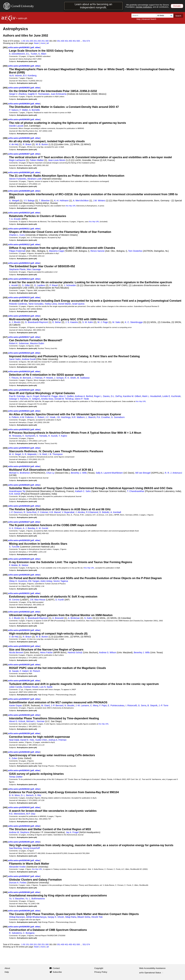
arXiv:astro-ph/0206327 (19, 522)
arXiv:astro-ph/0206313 (19, 263)
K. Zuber (13, 758)
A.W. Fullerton (27, 417)
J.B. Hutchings (63, 417)
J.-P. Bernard (57, 705)
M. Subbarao (83, 378)
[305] (5, 119)
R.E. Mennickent (17, 814)
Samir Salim (15, 359)
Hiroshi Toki (97, 917)
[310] (5, 213)
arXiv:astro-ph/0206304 (19, 104)
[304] (5, 104)
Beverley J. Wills (79, 473)
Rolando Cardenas (18, 304)
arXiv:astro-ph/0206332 (19, 612)
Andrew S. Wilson (108, 652)
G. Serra (142, 705)
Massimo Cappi (56, 251)
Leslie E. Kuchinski (171, 396)
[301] (5, 47)
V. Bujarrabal (68, 512)
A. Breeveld (58, 618)
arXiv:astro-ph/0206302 (19, 66)
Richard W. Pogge (49, 396)
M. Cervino (14, 600)
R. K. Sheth (70, 378)
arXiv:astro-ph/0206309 (19, 191)
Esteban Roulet (31, 687)
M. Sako (116, 322)
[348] (5, 892)
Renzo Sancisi (97, 251)
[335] (5, 665)
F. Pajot (103, 705)
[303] (5, 88)
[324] (5, 466)
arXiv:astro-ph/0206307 (19, 154)
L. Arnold (13, 285)
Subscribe (57, 972)
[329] (5, 559)
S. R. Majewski (29, 454)
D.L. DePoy (116, 396)
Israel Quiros (78, 304)
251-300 (45, 41)
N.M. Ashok (15, 494)
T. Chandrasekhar (136, 491)
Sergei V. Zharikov (18, 94)
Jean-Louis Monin (57, 160)
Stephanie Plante (17, 269)
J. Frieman (37, 378)
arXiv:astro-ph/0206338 (19, 715)
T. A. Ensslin (15, 219)
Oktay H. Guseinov (18, 581)
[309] (5, 191)
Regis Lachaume (17, 160)
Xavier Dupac (16, 705)
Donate (177, 6)
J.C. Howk (50, 417)
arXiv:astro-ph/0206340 (19, 752)
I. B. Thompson (55, 454)
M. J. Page (103, 322)
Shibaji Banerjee (17, 917)
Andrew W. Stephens (19, 832)
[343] (5, 807)
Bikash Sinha (84, 917)
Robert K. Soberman (19, 343)
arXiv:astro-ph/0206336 (19, 681)
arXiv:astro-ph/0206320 (19, 390)
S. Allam (42, 54)
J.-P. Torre (163, 705)
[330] (5, 575)
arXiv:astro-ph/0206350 (19, 927)
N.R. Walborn (78, 417)
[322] (5, 429)
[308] (5, 172)
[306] (5, 138)
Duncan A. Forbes (18, 883)
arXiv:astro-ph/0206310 (19, 213)
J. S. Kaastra (72, 322)
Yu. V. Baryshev (17, 899)
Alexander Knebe (17, 867)
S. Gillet (26, 285)
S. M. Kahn (88, 322)
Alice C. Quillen (66, 396)
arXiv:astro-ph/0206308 (19, 172)
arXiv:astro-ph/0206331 (19, 593)
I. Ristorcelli (131, 705)
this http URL (71, 206)
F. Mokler (13, 565)
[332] (5, 612)
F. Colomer (43, 512)
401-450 (69, 41)
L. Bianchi (91, 417)
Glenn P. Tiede (82, 399)
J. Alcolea (80, 512)
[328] (5, 540)
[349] (5, 911)
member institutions (144, 7)
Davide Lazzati (16, 126)
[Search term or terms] (145, 16)
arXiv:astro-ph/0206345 (19, 842)
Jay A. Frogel (33, 396)
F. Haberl (24, 671)
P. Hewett (48, 378)
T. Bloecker (44, 201)
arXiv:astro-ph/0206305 (19, 119)
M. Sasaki (14, 671)
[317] (5, 337)
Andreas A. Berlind (84, 396)
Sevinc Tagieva (61, 581)
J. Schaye (59, 378)
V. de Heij (14, 144)
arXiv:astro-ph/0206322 (19, 429)
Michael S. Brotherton (19, 473)
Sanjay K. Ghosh (56, 917)
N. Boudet (69, 705)
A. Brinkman (74, 618)
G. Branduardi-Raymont (36, 322)
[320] (5, 390)
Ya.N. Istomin (15, 76)
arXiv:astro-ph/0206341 (19, 770)
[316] (5, 316)
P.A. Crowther (103, 417)
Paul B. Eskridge (17, 396)
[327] (5, 522)
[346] (5, 860)
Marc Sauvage (34, 269)
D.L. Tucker (32, 54)
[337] (5, 699)
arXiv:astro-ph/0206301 (19, 47)
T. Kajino (63, 436)
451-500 (76, 41)
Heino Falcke (46, 652)
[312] (5, 244)
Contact (56, 968)
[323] (5, 448)
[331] (5, 593)
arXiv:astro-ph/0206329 (19, 559)
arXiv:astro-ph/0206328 (19, 540)
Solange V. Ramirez (19, 399)
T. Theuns (14, 378)
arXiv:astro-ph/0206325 (19, 485)
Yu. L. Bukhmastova (35, 899)
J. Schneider (70, 285)
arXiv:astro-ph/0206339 (19, 733)
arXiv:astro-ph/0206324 (19, 466)
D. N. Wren (14, 795)
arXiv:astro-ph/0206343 (19, 807)
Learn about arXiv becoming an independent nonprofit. (93, 6)
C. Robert (40, 417)
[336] (5, 681)
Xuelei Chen (41, 740)
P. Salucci (14, 110)
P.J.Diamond (92, 512)
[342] (5, 789)
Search (178, 16)
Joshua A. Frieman (57, 740)
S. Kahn (88, 618)
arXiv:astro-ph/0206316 (19, 316)
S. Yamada (42, 436)
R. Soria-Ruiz (30, 512)
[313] (5, 263)
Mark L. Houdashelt (152, 396)
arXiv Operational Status (151, 973)
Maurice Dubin (37, 343)
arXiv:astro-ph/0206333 (19, 630)
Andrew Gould (29, 359)
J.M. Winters (99, 201)
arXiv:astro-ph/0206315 (19, 297)
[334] (5, 646)
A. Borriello (34, 110)
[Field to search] (165, 16)
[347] (5, 876)
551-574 (86, 41)
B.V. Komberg (30, 76)
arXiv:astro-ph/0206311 (19, 229)
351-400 (61, 41)
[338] (5, 715)
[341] (5, 770)
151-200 (29, 41)
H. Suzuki (53, 436)
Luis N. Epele (46, 687)
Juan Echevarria (59, 94)
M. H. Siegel (15, 454)
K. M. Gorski (42, 528)
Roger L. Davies (102, 396)
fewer (37, 43)
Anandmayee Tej (17, 491)
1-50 (23, 41)
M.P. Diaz (31, 814)
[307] (5, 154)
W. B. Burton (42, 144)
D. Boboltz (104, 512)
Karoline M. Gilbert (132, 396)
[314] (5, 279)
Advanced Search (149, 19)
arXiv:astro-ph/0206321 (19, 411)
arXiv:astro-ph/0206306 (19, 138)
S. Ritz (38, 795)
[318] (5, 353)
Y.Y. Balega (29, 201)
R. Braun (27, 144)
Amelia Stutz (47, 399)
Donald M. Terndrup (64, 399)
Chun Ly (50, 473)
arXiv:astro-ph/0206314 (19, 279)
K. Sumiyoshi (29, 436)
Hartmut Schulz (75, 652)
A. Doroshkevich (17, 54)
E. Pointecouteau (116, 705)
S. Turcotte (14, 547)
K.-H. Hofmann (61, 201)
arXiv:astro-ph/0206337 (19, 699)
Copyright (99, 968)
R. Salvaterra (15, 933)
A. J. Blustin (15, 322)
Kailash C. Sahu (83, 491)
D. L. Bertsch (27, 795)
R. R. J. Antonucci (173, 473)
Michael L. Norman (35, 721)
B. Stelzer (24, 565)
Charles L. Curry (17, 235)
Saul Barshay (15, 848)
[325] (5, 485)
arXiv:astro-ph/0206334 (19, 646)
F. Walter (24, 110)
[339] (5, 733)
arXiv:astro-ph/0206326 (19, 506)
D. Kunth (60, 600)
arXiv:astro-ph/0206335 (19, 665)
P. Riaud (54, 285)
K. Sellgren (35, 399)
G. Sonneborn (118, 417)
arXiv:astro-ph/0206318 (19, 353)
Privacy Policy (101, 972)
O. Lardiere (40, 285)
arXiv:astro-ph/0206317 (19, 337)
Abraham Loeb (34, 179)
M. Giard (45, 705)
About (7, 968)
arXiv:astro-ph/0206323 (19, 448)
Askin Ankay (46, 581)
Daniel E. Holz (27, 740)
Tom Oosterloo (135, 251)
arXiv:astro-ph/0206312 (19, 244)
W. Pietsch (35, 671)
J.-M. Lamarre (82, 705)
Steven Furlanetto (18, 179)
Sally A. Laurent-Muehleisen (109, 473)
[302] (5, 66)
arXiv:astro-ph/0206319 (19, 371)
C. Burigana (29, 933)
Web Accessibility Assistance (152, 968)
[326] (5, 506)
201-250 (37, 41)
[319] (5, 371)
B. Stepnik (152, 705)
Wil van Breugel (143, 473)
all (48, 43)
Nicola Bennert (16, 652)
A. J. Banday (29, 528)
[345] (5, 842)
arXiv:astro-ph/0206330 (19, 575)
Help (138, 19)
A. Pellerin (14, 417)
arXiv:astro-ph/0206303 (19, 88)
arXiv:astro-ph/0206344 (19, 826)
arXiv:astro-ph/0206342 (19, 789)
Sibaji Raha (71, 917)
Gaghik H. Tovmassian (39, 94)
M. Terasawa (15, 436)
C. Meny (94, 705)
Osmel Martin (64, 304)
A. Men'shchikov (81, 201)
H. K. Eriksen (15, 528)
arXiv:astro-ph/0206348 (19, 892)
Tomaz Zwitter (16, 777)
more (43, 43)
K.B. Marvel (55, 512)
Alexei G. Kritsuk (17, 721)
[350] (5, 927)
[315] (5, 297)
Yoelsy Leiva (51, 304)
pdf (32, 47)
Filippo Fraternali (17, 251)
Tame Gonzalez (36, 304)
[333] (5, 630)
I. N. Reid (42, 454)
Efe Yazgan (34, 581)
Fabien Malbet (37, 160)
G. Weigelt (14, 201)
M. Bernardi (25, 378)
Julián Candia (16, 687)
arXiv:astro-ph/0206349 (19, 911)
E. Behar (57, 322)
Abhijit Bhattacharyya (36, 917)
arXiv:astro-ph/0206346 (19, 860)
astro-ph (23, 18)
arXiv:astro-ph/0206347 (19, 876)
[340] (5, 752)
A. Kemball (116, 512)
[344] (5, 826)
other (37, 47)
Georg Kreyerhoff (31, 848)
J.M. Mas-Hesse (38, 600)
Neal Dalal (14, 740)
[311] (5, 229)
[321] (5, 411)
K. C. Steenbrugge (134, 322)
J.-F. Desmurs (16, 512)
